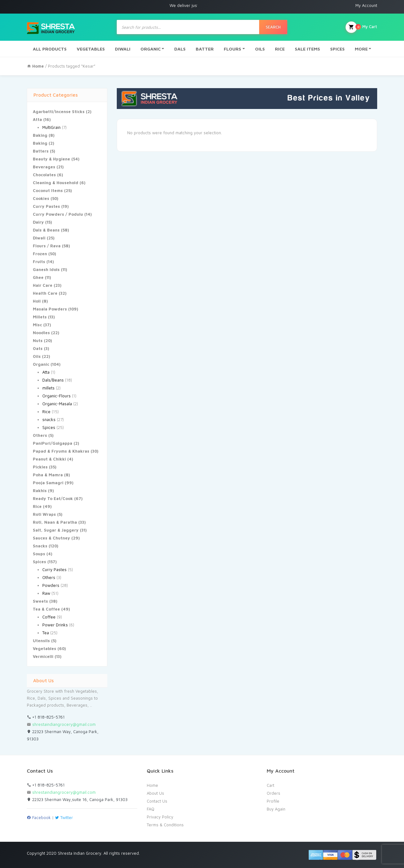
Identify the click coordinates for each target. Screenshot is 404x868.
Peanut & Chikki (49, 459)
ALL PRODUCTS (50, 49)
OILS (260, 49)
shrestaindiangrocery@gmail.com (64, 724)
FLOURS (232, 49)
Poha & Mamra (48, 475)
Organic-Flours (56, 396)
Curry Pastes (46, 206)
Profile (273, 801)
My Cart (361, 27)
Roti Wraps (44, 514)
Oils (37, 356)
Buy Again (276, 809)
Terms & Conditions (165, 825)
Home (152, 785)
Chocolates (44, 175)
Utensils (41, 641)
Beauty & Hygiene (51, 159)
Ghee (38, 277)
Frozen (40, 254)
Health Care (45, 293)
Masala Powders (50, 309)
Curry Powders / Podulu (58, 214)
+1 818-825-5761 (46, 717)
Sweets (40, 601)
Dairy (38, 222)
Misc (37, 325)
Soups (39, 554)
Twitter (64, 817)
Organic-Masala (57, 404)
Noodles (41, 333)
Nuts (38, 341)
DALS (180, 49)
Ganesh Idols (46, 269)
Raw (46, 593)
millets (48, 388)
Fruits (39, 262)
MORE (361, 49)
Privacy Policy (160, 817)
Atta (37, 119)
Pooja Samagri (48, 483)
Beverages (44, 167)
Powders (51, 585)
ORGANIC (151, 49)
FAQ (151, 809)
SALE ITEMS (307, 49)
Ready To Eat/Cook (53, 498)
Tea (46, 633)
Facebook (39, 817)
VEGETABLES (91, 49)
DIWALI (123, 49)
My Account (366, 5)
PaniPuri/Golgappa (53, 443)
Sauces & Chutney (51, 538)
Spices (49, 427)
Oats (38, 348)
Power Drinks (55, 625)
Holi (37, 301)
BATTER (205, 49)
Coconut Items (48, 190)
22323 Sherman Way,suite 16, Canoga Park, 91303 (77, 799)
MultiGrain (51, 127)
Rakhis (40, 491)
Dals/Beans (53, 380)
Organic (41, 364)
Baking (40, 135)
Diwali (39, 238)
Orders (273, 793)
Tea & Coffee (46, 609)
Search (273, 27)
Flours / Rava (47, 246)
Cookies (41, 198)
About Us (155, 793)
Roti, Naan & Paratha (55, 522)
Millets (40, 317)
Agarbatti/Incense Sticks (59, 112)
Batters (41, 151)
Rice (46, 412)
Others (40, 435)
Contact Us (157, 801)
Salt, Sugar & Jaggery (56, 530)
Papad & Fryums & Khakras (61, 451)
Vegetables (45, 648)
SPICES (337, 49)
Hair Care (43, 285)
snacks (49, 419)
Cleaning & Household (56, 183)
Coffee (49, 617)
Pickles (40, 467)
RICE (280, 49)
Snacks (40, 546)
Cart (270, 785)
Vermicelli (43, 656)
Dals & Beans (46, 230)
